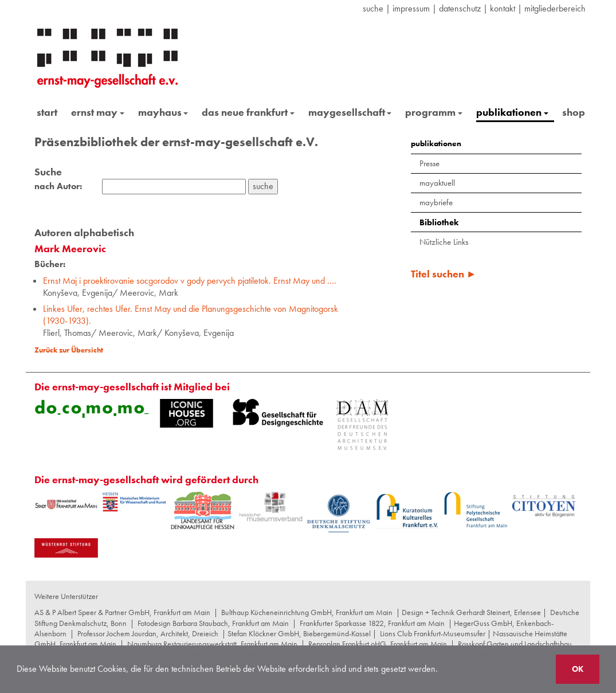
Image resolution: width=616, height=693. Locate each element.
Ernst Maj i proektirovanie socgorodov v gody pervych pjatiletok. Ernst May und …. (190, 281)
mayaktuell (437, 183)
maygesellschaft (350, 112)
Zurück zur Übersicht (69, 350)
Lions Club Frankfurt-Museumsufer (433, 633)
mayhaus (163, 112)
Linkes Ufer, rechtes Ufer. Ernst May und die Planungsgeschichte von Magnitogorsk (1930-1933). (191, 315)
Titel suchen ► (444, 274)
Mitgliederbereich (555, 8)
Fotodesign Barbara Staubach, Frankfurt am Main (213, 623)
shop (574, 112)
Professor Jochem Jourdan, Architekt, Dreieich (148, 633)
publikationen (512, 112)
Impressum (411, 8)
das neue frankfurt (248, 112)
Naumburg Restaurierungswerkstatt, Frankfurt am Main (212, 644)
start (47, 112)
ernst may (98, 112)
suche (373, 8)
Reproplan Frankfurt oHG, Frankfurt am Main (378, 644)
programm (434, 112)
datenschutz (460, 8)
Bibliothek (439, 222)
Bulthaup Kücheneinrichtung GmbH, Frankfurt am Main (307, 612)
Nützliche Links (444, 242)
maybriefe (436, 202)
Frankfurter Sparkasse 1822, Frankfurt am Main (372, 623)
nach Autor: (58, 186)
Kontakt (503, 8)
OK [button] (578, 669)
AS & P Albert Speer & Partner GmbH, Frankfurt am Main (122, 612)
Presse (429, 163)
